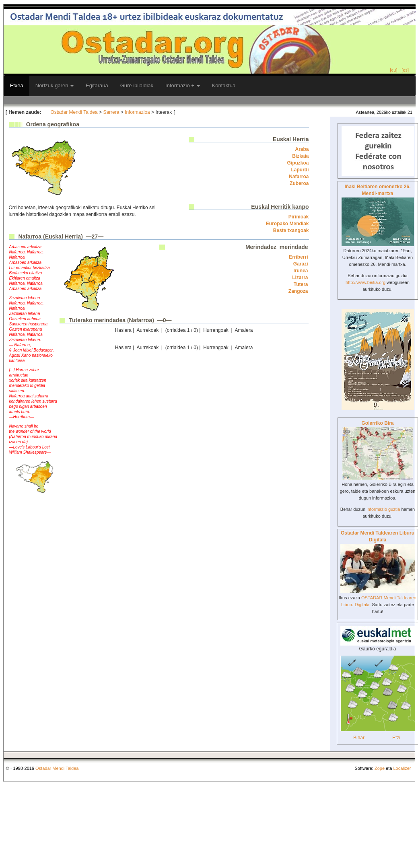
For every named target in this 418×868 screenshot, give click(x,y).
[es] (405, 70)
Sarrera (111, 112)
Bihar (359, 738)
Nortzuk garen (55, 85)
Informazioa (137, 112)
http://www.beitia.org (365, 282)
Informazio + (183, 85)
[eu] (393, 70)
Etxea (17, 85)
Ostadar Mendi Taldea (74, 112)
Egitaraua (97, 85)
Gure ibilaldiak (137, 85)
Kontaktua (224, 85)
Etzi (396, 738)
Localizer (402, 768)
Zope (380, 768)
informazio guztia (383, 509)
